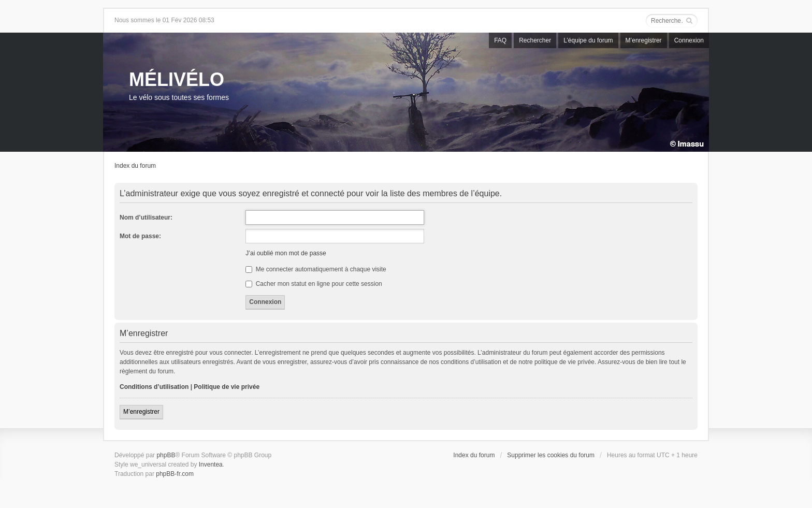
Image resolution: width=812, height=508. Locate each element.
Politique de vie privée (227, 387)
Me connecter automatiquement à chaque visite (316, 269)
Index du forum (135, 166)
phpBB (166, 455)
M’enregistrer (644, 40)
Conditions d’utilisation (154, 387)
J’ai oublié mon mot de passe (286, 253)
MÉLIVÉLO (177, 79)
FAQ (500, 40)
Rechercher (535, 40)
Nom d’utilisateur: (146, 217)
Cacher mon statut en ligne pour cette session (314, 284)
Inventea (211, 465)
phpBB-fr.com (175, 474)
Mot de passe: (140, 236)
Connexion (689, 40)
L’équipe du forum (588, 40)
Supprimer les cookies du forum (551, 455)
